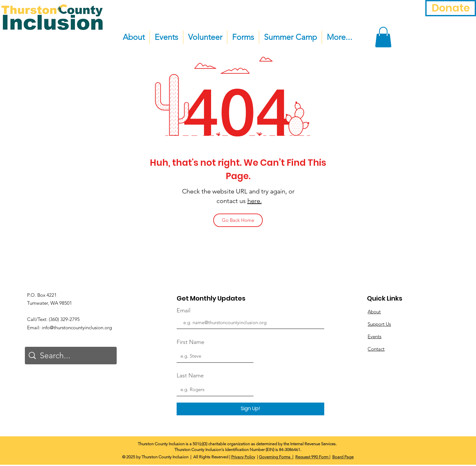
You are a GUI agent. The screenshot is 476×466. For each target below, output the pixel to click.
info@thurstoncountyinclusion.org (77, 328)
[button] (383, 37)
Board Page (343, 457)
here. (255, 201)
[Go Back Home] (238, 220)
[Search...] (72, 356)
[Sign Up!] (250, 409)
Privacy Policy (243, 457)
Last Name (190, 375)
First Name (190, 342)
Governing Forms (275, 457)
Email (183, 310)
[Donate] (451, 8)
